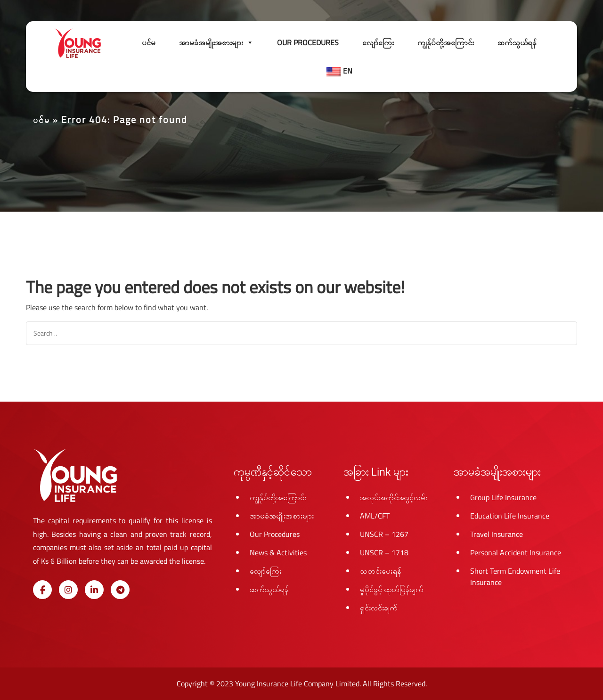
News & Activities (278, 552)
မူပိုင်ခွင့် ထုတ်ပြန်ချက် (392, 589)
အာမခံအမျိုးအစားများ (282, 516)
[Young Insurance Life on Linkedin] (94, 590)
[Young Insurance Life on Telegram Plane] (120, 590)
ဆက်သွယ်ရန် (517, 42)
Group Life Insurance (503, 497)
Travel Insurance (497, 534)
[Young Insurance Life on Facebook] (42, 590)
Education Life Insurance (510, 516)
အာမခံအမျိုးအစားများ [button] (216, 42)
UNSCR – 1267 (384, 534)
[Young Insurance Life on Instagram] (68, 590)
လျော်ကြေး (378, 42)
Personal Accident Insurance (516, 552)
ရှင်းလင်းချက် (379, 608)
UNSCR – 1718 (384, 552)
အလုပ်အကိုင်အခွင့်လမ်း (394, 497)
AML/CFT (375, 516)
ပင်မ (149, 42)
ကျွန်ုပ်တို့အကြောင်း (446, 42)
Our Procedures (308, 42)
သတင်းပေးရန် (381, 571)
